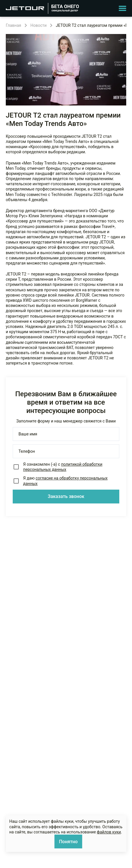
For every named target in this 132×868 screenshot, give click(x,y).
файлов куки (109, 832)
